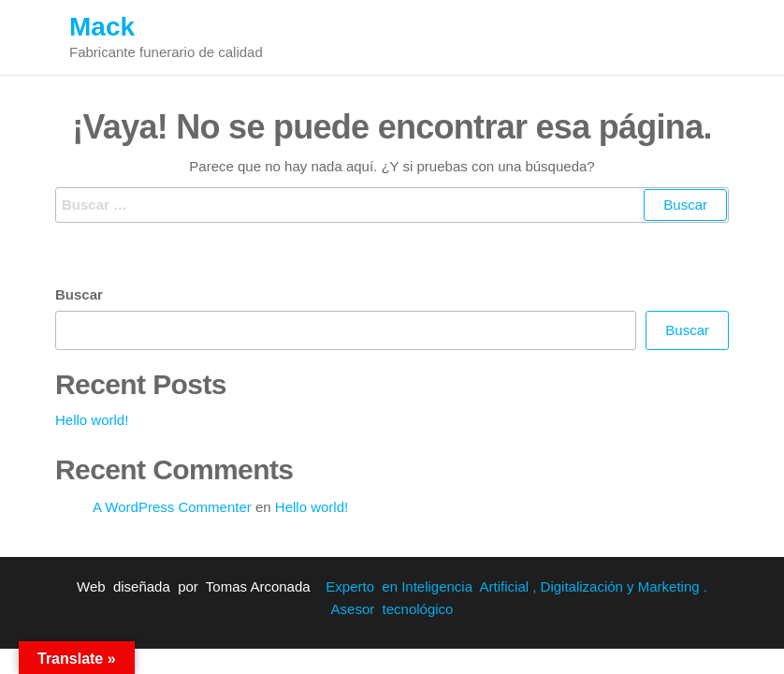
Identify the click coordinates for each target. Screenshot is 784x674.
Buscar (79, 294)
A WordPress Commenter (172, 507)
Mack (102, 27)
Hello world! (92, 420)
